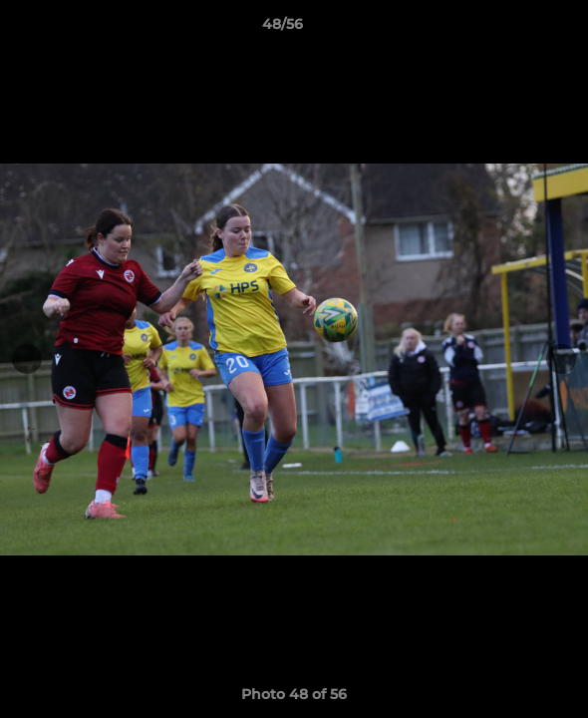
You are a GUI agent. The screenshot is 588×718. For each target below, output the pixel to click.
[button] (516, 29)
